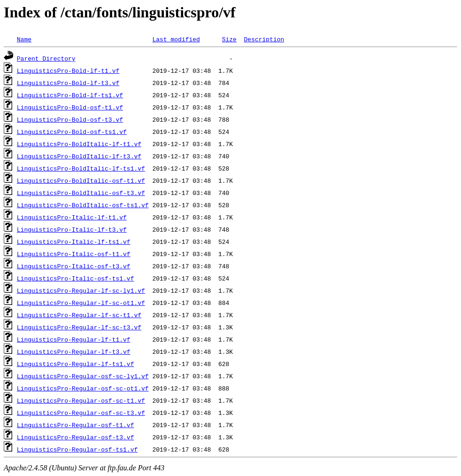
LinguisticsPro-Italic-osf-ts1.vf (76, 278)
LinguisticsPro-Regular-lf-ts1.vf (76, 364)
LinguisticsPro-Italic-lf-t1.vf (72, 217)
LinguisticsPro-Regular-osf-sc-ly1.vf (83, 376)
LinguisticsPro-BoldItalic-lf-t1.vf (79, 144)
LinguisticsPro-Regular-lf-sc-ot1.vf (81, 303)
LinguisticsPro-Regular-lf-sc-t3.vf (79, 327)
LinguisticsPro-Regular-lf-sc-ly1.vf (81, 290)
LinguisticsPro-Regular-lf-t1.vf (74, 339)
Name (24, 39)
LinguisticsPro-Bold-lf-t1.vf (68, 70)
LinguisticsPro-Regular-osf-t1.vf (76, 425)
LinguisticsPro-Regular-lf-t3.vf (74, 351)
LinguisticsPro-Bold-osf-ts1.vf (72, 132)
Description (264, 39)
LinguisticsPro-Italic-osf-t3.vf (74, 266)
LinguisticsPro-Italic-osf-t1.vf (74, 254)
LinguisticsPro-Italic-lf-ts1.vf (74, 242)
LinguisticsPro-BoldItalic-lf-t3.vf (79, 156)
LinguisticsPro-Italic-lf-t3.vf (72, 229)
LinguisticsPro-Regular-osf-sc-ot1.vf (83, 388)
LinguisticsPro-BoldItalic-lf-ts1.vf (81, 168)
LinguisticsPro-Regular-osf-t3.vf (76, 437)
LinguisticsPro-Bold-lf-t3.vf (68, 83)
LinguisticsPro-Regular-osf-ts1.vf (77, 449)
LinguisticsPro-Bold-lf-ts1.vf (70, 95)
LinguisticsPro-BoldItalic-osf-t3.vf (81, 193)
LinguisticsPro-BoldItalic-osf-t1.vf (81, 180)
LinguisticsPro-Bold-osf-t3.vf (70, 119)
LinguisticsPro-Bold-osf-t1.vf (70, 107)
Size (229, 39)
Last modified (176, 39)
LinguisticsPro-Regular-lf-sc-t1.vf (79, 315)
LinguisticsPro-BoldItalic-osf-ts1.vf (83, 205)
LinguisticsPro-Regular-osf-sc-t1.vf (81, 400)
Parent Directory (46, 58)
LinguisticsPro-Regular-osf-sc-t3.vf (81, 413)
